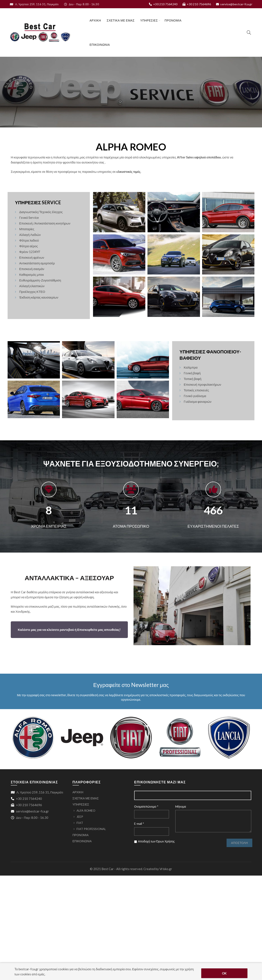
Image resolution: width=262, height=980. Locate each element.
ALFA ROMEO (86, 810)
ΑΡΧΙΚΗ (95, 20)
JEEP (80, 817)
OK (224, 973)
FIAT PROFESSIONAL (91, 829)
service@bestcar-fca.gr (234, 4)
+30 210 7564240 (163, 4)
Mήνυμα (181, 806)
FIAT (80, 823)
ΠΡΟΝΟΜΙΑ (173, 20)
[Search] (249, 32)
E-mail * (139, 824)
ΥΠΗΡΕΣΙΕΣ (149, 20)
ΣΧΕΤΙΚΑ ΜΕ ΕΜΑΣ (121, 20)
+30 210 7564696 (197, 4)
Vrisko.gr (166, 869)
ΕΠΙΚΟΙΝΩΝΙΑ (100, 45)
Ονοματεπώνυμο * (146, 806)
